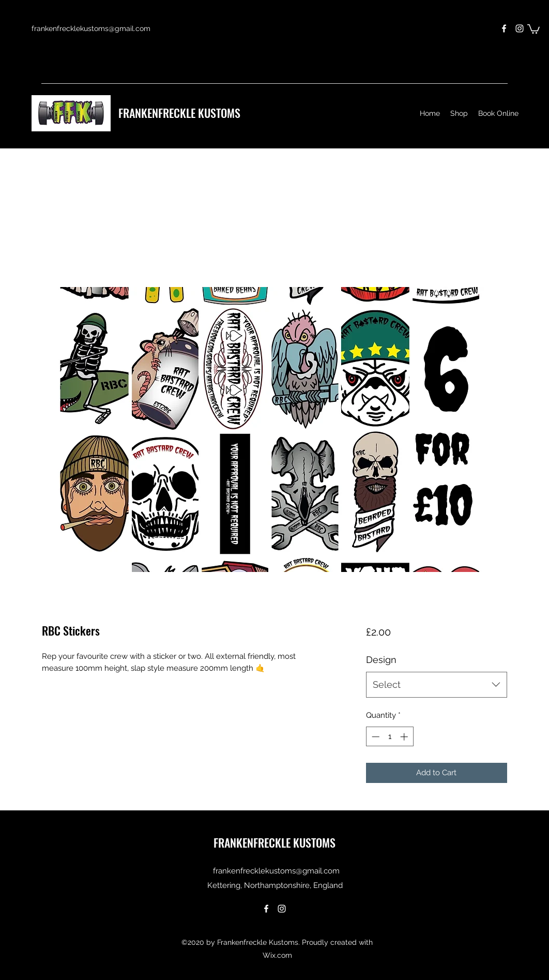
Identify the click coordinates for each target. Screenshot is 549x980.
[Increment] (405, 737)
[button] (533, 28)
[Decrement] (375, 737)
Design (381, 660)
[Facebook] (504, 28)
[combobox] (437, 685)
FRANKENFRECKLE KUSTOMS (179, 113)
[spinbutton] (390, 737)
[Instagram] (520, 28)
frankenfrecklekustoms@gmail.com (91, 28)
